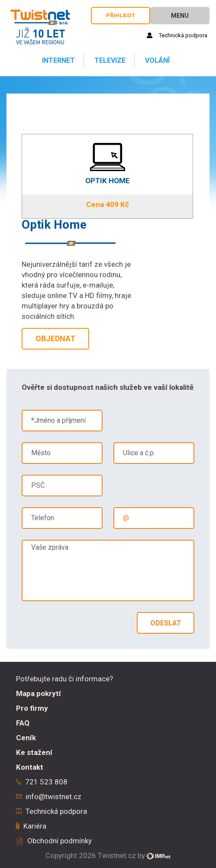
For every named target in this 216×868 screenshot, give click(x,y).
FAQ (23, 723)
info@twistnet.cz (53, 797)
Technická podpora (177, 35)
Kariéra (35, 826)
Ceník (26, 738)
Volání (156, 60)
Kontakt (30, 767)
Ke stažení (34, 752)
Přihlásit (121, 15)
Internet (58, 60)
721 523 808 (46, 782)
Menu (180, 16)
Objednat (55, 338)
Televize (109, 60)
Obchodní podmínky (60, 841)
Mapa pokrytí (39, 693)
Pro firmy (32, 708)
